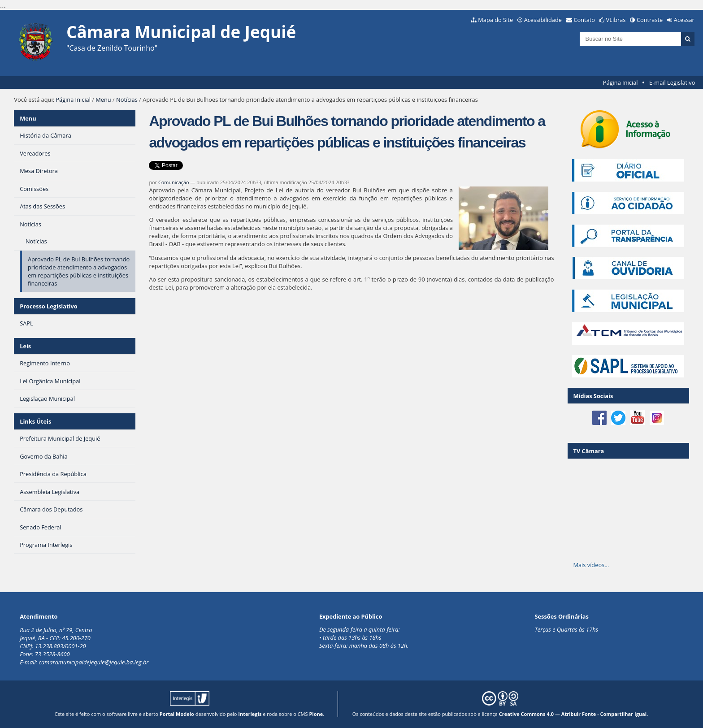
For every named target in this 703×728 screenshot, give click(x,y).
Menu (103, 100)
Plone (316, 714)
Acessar (684, 20)
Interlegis (250, 714)
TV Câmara (588, 451)
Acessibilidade (543, 20)
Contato (585, 20)
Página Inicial (621, 82)
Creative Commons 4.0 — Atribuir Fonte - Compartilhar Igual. (574, 714)
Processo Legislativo (48, 306)
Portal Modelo (177, 714)
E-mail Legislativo (672, 82)
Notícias (127, 100)
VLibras (616, 20)
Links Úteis (35, 421)
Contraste (650, 20)
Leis (25, 346)
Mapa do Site (495, 20)
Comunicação (174, 182)
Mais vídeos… (591, 565)
